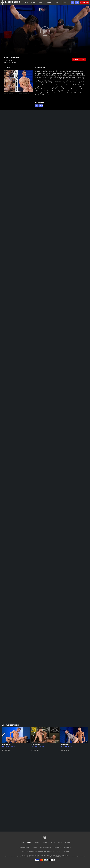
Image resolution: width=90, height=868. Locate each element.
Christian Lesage (24, 93)
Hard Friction (6, 749)
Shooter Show (36, 745)
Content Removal (81, 857)
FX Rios (62, 746)
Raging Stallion (36, 749)
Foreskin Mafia (65, 745)
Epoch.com (13, 857)
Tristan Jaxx (34, 746)
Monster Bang (64, 749)
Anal (37, 106)
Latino (41, 106)
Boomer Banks (9, 93)
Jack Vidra (12, 746)
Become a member (84, 3)
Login (78, 3)
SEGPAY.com (58, 857)
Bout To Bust (6, 745)
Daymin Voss (41, 746)
